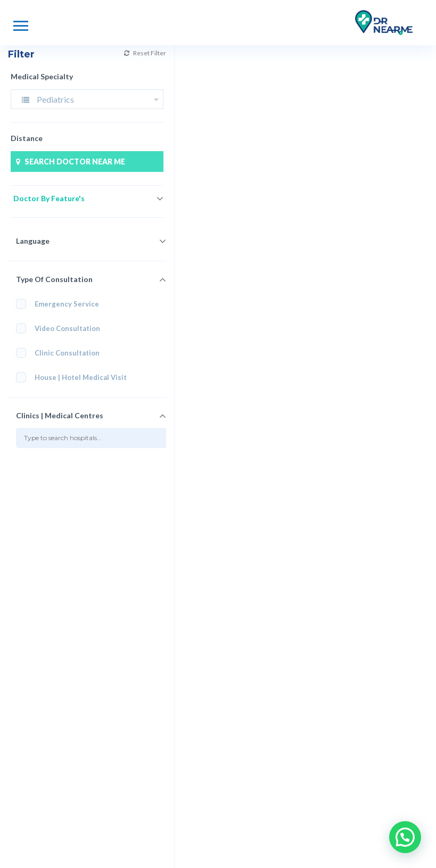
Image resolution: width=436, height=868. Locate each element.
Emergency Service (57, 304)
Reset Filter (109, 53)
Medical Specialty (42, 76)
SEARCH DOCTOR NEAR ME (69, 162)
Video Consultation (61, 329)
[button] (405, 837)
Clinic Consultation (61, 353)
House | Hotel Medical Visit (73, 378)
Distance (27, 138)
